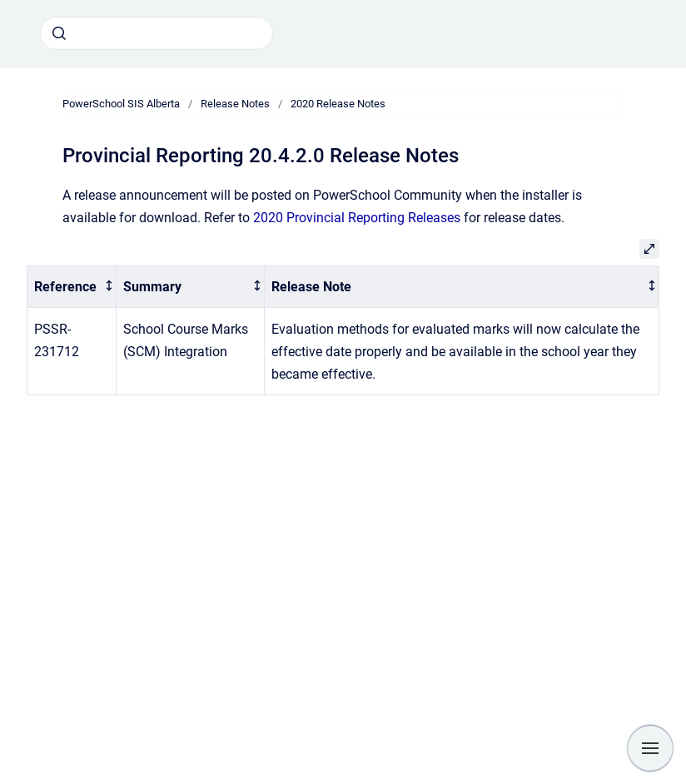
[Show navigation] (650, 748)
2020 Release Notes (338, 104)
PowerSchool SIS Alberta (121, 104)
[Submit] (59, 33)
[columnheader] (72, 287)
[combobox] (157, 33)
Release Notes (235, 104)
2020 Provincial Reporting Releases (357, 218)
